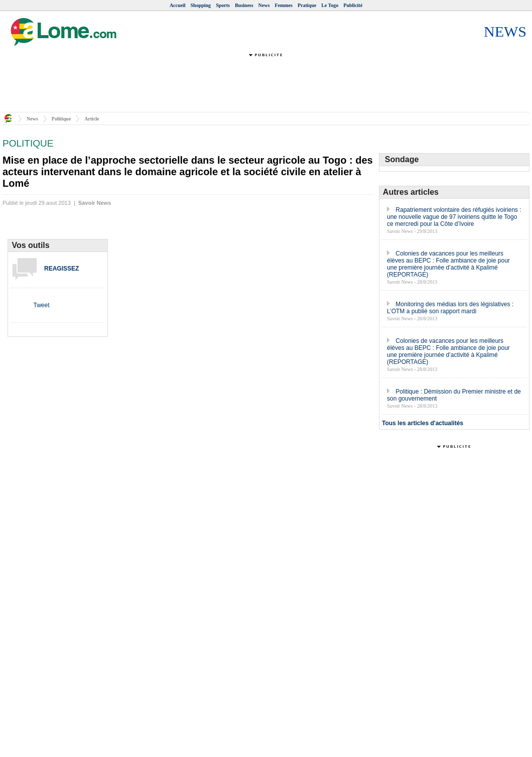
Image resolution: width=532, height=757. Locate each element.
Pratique (307, 5)
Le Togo (330, 5)
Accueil (178, 5)
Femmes (284, 5)
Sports (223, 5)
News (264, 5)
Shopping (201, 5)
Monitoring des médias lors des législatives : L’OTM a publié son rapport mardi (450, 308)
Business (244, 5)
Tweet (41, 305)
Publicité (353, 5)
